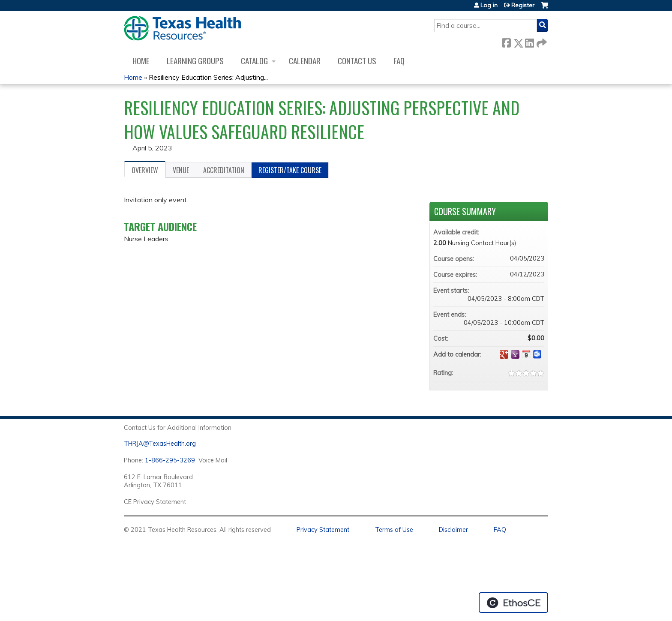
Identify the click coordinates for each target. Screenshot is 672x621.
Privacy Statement (323, 530)
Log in (489, 5)
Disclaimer (453, 530)
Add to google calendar (504, 354)
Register (523, 5)
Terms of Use (394, 530)
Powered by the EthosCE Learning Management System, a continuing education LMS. (513, 603)
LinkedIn (529, 41)
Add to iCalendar (526, 354)
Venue (181, 170)
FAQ (399, 61)
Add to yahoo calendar (515, 354)
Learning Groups (195, 61)
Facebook (506, 41)
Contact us (357, 61)
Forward (541, 41)
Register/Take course (290, 170)
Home (141, 61)
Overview (145, 170)
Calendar (305, 61)
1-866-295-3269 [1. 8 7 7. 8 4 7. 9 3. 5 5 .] (170, 460)
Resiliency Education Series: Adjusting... (208, 77)
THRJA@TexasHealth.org (160, 444)
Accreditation (224, 170)
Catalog (254, 61)
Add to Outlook (537, 354)
